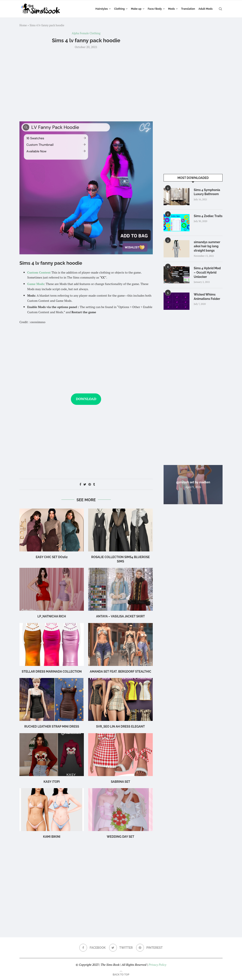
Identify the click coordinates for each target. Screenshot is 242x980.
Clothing (119, 9)
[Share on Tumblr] (94, 484)
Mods (171, 9)
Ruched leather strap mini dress (52, 726)
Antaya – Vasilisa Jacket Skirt (121, 616)
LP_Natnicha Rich (52, 616)
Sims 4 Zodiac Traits (208, 216)
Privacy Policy (157, 965)
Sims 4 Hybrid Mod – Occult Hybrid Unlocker (207, 272)
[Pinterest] (149, 948)
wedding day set (120, 837)
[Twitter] (121, 948)
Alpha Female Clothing (86, 33)
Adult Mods (206, 9)
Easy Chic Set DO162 (52, 557)
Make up (136, 9)
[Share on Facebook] (80, 484)
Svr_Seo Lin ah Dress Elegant (121, 726)
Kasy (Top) (52, 782)
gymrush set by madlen (193, 482)
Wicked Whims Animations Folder (207, 297)
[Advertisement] (86, 85)
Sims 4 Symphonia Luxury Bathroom (207, 192)
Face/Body (155, 9)
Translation (188, 9)
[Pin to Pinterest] (90, 484)
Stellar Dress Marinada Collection (52, 672)
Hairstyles (102, 9)
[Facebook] (92, 948)
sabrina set (120, 782)
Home (23, 25)
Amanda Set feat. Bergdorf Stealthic (120, 672)
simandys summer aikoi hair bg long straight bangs (207, 246)
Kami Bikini (52, 837)
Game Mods (36, 284)
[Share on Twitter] (85, 484)
